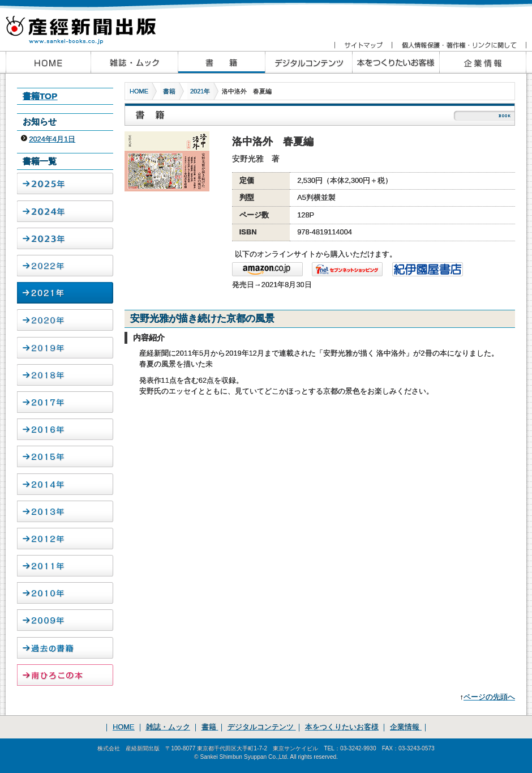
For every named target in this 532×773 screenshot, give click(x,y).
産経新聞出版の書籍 (221, 62)
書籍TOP (40, 96)
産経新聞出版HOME (48, 62)
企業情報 (483, 62)
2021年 (200, 91)
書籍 (169, 91)
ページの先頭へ (489, 697)
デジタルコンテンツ (262, 727)
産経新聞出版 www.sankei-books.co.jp (91, 24)
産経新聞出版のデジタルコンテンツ (308, 62)
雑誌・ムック (168, 727)
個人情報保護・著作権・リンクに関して (459, 45)
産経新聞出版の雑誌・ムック (134, 62)
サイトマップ (363, 45)
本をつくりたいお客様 (396, 62)
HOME (139, 91)
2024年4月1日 (52, 139)
